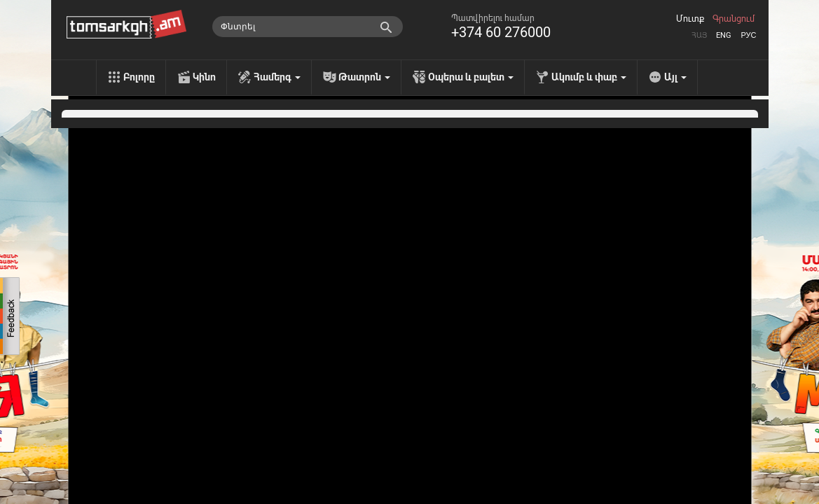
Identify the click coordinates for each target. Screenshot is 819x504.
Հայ (699, 35)
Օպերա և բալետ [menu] (471, 77)
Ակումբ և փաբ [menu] (589, 77)
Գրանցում (734, 19)
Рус (748, 35)
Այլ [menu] (675, 77)
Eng (724, 35)
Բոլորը (139, 77)
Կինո (204, 77)
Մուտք (690, 19)
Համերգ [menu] (277, 77)
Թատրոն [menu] (364, 77)
